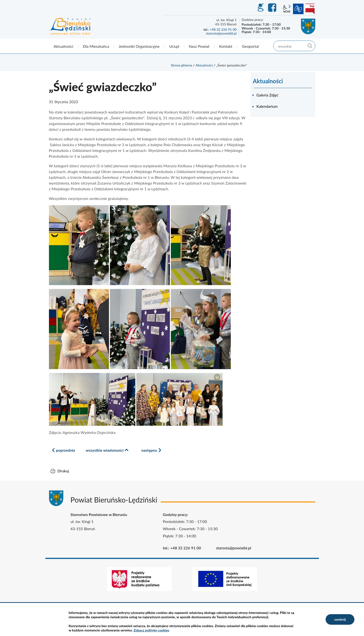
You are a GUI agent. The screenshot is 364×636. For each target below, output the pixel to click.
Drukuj (63, 471)
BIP (310, 9)
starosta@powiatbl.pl (221, 33)
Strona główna (182, 65)
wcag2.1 (287, 9)
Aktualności (204, 65)
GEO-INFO (260, 8)
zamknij (340, 619)
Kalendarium (267, 106)
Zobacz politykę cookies (151, 630)
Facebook (273, 8)
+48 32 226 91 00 (223, 29)
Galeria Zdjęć (268, 95)
